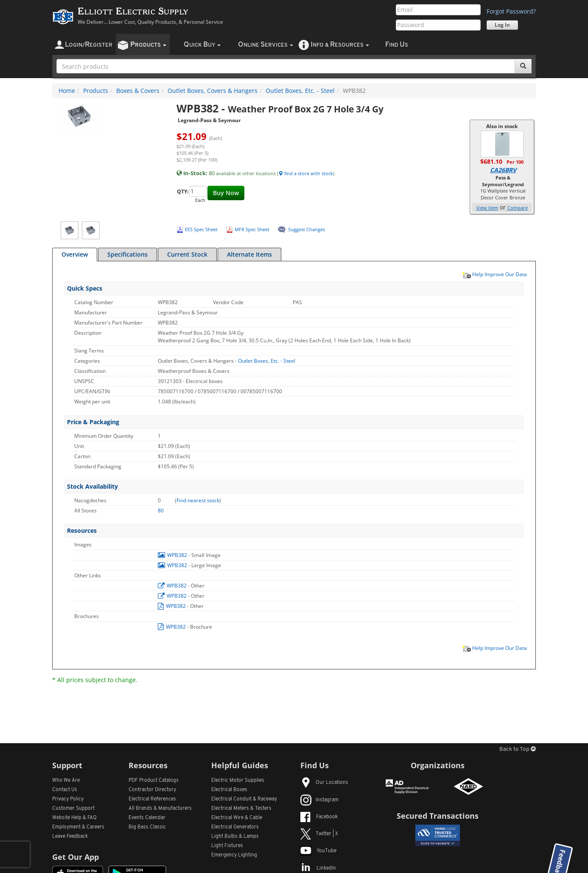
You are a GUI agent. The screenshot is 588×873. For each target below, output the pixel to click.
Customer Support (73, 809)
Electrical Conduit (244, 799)
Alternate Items (249, 254)
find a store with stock (306, 173)
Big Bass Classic (147, 827)
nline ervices (266, 45)
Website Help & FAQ (74, 818)
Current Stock (187, 254)
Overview (75, 254)
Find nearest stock (198, 500)
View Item (487, 208)
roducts (148, 45)
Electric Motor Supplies (238, 781)
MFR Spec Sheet (252, 229)
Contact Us (65, 790)
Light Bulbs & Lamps (235, 837)
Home (67, 91)
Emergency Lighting (234, 855)
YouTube (318, 851)
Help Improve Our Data (494, 274)
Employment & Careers (78, 827)
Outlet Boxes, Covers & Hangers (213, 91)
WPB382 (173, 555)
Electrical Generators (235, 827)
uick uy (202, 45)
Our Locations (324, 783)
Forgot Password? (511, 11)
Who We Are (66, 781)
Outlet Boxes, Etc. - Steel (300, 91)
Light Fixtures (227, 846)
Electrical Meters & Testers (241, 809)
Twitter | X (319, 834)
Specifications (127, 254)
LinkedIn (318, 868)
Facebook (319, 817)
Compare (518, 208)
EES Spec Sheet (201, 229)
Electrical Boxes (229, 790)
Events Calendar (147, 818)
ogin (89, 45)
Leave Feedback (70, 837)
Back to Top (518, 749)
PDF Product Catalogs (154, 781)
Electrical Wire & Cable (237, 818)
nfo (340, 45)
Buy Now (226, 193)
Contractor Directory (152, 790)
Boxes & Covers (138, 91)
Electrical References (152, 799)
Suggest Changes (307, 229)
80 (161, 511)
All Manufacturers (160, 809)
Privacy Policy (68, 799)
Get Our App (76, 857)
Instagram (319, 800)
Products (96, 91)
